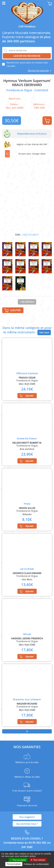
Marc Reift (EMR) (15, 108)
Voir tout (44, 332)
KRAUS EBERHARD (27, 85)
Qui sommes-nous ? (27, 824)
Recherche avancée (38, 71)
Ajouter (47, 121)
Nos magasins (27, 817)
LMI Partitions (27, 26)
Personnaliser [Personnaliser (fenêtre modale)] (14, 864)
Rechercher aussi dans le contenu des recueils (27, 64)
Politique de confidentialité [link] (36, 864)
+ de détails (27, 302)
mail (30, 847)
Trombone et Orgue (19, 90)
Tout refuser (38, 860)
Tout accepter (18, 860)
